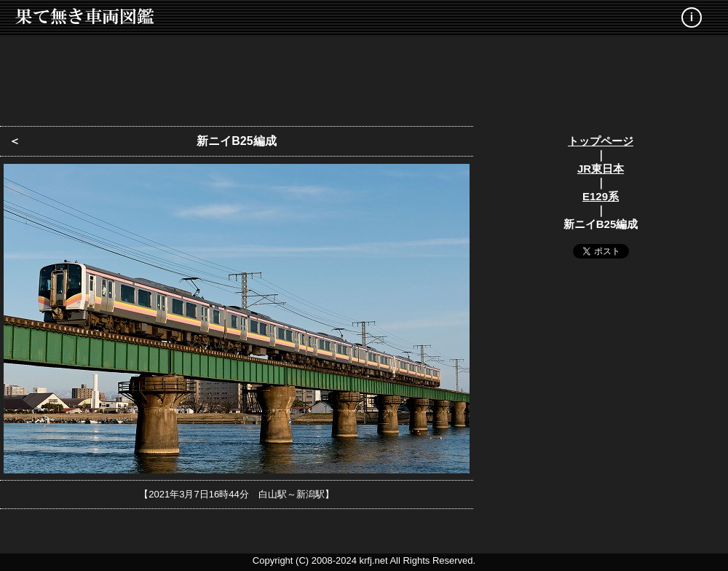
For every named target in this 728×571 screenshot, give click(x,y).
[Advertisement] (364, 76)
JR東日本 (601, 169)
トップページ (601, 141)
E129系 (601, 196)
